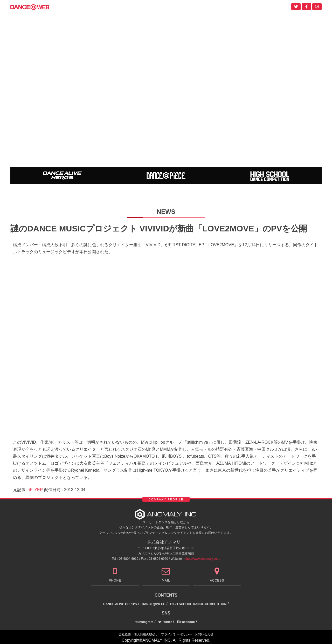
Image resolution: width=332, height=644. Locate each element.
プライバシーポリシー (177, 634)
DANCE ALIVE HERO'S (120, 604)
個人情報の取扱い (146, 634)
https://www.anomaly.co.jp (202, 559)
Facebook (186, 622)
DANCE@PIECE (154, 604)
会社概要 (125, 634)
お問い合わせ (204, 634)
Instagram (144, 622)
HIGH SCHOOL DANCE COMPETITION (198, 604)
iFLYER (36, 490)
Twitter (165, 622)
